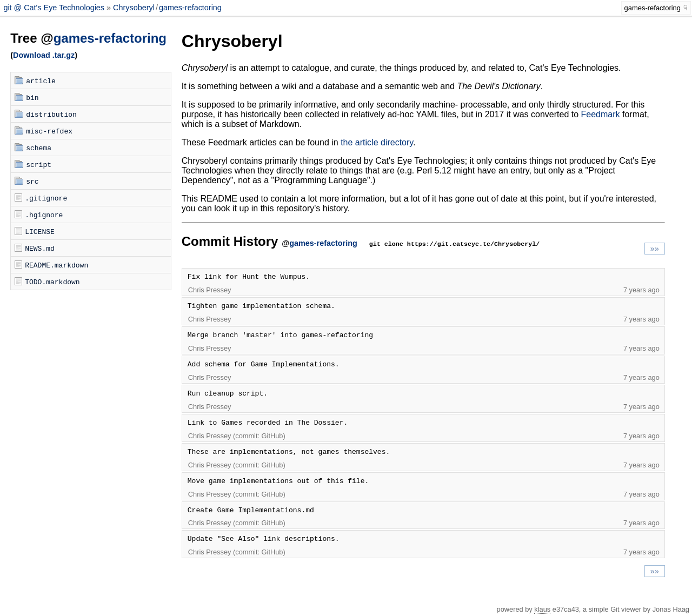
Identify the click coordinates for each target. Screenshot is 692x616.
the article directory (377, 142)
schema (39, 148)
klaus (542, 609)
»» (655, 249)
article (41, 81)
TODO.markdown (52, 282)
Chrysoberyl (134, 8)
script (39, 164)
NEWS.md (40, 248)
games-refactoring (190, 8)
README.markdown (56, 265)
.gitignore (46, 198)
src (32, 181)
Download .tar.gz (44, 55)
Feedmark (601, 114)
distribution (51, 114)
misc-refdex (49, 131)
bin (32, 97)
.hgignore (44, 215)
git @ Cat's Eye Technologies (55, 8)
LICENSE (40, 231)
